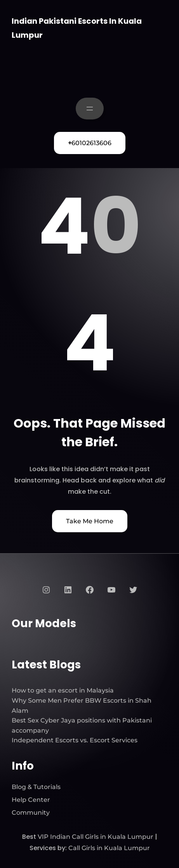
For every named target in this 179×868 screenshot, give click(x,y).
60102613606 (90, 143)
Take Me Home (90, 521)
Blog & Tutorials (36, 787)
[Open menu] (90, 109)
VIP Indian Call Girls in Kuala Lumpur (96, 837)
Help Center (31, 800)
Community (31, 813)
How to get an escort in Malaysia (63, 690)
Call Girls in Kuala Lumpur (109, 848)
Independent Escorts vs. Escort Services (75, 740)
